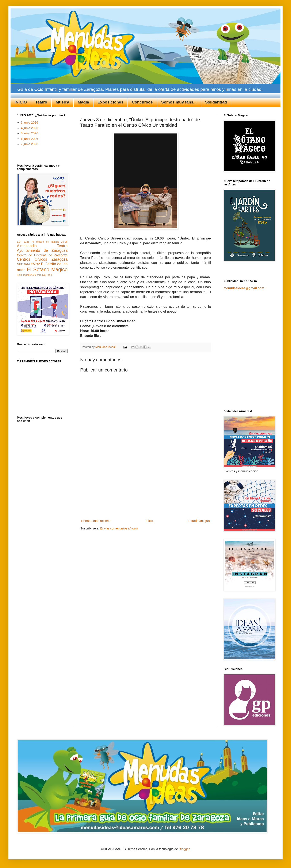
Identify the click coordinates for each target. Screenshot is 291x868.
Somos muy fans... (179, 102)
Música (62, 102)
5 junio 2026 (30, 133)
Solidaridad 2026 (26, 275)
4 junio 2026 (30, 128)
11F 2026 (23, 242)
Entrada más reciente (96, 521)
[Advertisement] (146, 491)
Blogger (184, 849)
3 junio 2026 (30, 122)
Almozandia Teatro (42, 246)
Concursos (142, 102)
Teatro (41, 102)
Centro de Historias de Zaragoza (42, 255)
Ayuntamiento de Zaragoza (42, 250)
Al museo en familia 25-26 (50, 242)
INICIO (21, 102)
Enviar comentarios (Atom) (119, 528)
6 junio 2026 (30, 139)
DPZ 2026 (23, 264)
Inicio (149, 521)
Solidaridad (216, 102)
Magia (83, 102)
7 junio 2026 (30, 144)
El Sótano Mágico (47, 269)
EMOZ (35, 264)
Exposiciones (110, 102)
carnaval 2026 (44, 275)
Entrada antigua (199, 521)
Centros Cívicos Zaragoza (42, 259)
